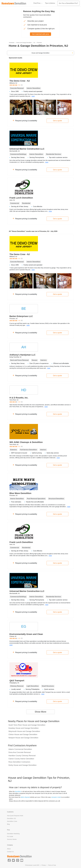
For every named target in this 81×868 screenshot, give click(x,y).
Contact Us (10, 852)
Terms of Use (52, 865)
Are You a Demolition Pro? (68, 3)
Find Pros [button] (37, 3)
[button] (9, 860)
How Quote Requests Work (15, 816)
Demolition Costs (12, 821)
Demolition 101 (12, 818)
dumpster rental (56, 797)
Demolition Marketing (13, 834)
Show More (40, 712)
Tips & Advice (50, 3)
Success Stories (12, 839)
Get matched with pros (40, 34)
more (33, 96)
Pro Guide (10, 836)
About (9, 849)
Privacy (44, 865)
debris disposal (25, 797)
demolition (18, 791)
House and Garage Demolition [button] (40, 53)
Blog (8, 824)
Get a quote (57, 121)
